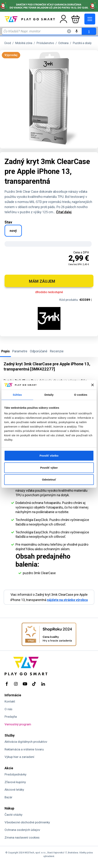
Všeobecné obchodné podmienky (27, 822)
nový (13, 231)
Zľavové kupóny (15, 782)
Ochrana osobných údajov (22, 830)
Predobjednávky (15, 774)
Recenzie (57, 351)
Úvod (8, 43)
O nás (8, 709)
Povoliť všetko (49, 456)
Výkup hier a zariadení (19, 757)
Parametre (20, 351)
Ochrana (63, 43)
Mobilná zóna (24, 43)
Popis (5, 351)
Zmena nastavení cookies (22, 837)
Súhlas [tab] (17, 395)
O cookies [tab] (81, 395)
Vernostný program (18, 724)
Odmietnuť (49, 480)
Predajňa (11, 717)
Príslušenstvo (45, 43)
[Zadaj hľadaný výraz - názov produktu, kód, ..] (42, 31)
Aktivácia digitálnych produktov (26, 742)
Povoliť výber (49, 468)
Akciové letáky (14, 790)
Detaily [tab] (49, 395)
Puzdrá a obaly (82, 43)
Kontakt (10, 701)
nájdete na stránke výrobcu (67, 600)
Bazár (8, 797)
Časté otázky (13, 815)
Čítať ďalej (64, 212)
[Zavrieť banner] (93, 385)
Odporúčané (39, 351)
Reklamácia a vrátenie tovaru (24, 749)
